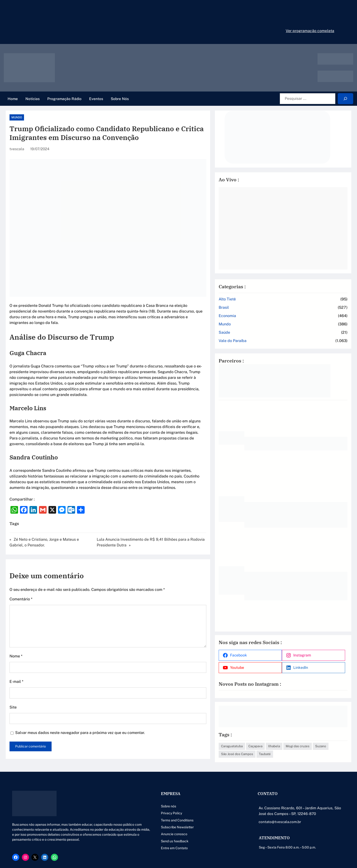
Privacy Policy (132, 801)
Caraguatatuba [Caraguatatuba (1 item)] (266, 734)
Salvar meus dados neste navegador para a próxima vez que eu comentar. (80, 716)
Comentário (21, 582)
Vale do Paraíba (267, 334)
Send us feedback (135, 829)
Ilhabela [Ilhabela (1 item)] (308, 734)
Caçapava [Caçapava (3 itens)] (290, 734)
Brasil (258, 301)
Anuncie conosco (135, 822)
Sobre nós (129, 794)
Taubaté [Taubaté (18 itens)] (316, 742)
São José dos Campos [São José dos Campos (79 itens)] (288, 742)
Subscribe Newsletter (138, 815)
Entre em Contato (135, 836)
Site (13, 690)
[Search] (345, 99)
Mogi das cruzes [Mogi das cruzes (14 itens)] (332, 734)
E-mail (16, 664)
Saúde (259, 326)
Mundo (17, 117)
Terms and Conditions (138, 808)
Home (13, 99)
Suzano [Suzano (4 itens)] (261, 742)
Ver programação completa (310, 31)
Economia (262, 309)
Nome (16, 639)
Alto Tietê (261, 292)
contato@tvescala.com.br (261, 809)
